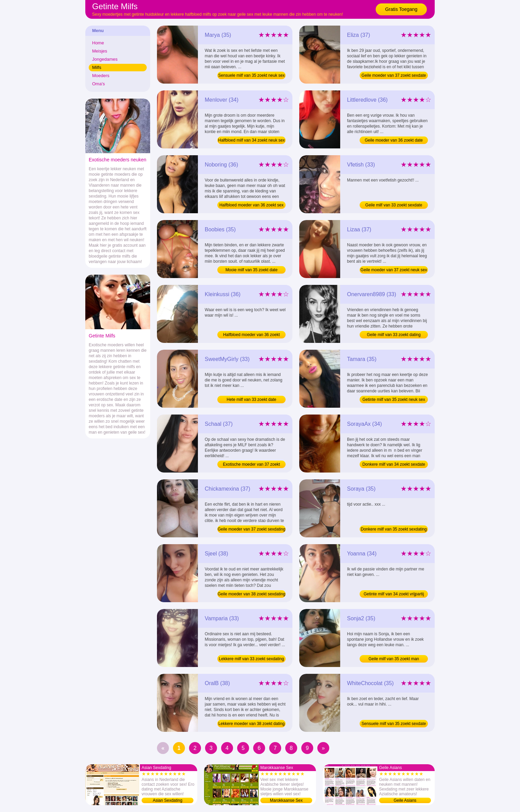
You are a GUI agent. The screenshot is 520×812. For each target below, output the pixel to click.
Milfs (97, 67)
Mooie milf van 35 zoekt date (252, 270)
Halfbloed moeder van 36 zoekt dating (251, 335)
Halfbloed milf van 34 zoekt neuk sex (251, 140)
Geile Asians (405, 800)
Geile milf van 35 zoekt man (394, 659)
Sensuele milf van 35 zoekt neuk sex (252, 75)
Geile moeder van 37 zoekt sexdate (394, 75)
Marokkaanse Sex (286, 800)
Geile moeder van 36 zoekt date (394, 140)
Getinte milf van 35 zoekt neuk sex (394, 400)
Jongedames (105, 59)
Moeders (101, 76)
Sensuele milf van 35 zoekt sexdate (394, 724)
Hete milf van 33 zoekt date (251, 400)
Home (98, 43)
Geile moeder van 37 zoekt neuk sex (394, 270)
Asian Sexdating (168, 800)
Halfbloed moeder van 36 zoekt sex (251, 205)
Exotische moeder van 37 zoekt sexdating (251, 465)
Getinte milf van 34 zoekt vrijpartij (394, 594)
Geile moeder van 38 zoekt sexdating (251, 594)
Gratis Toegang (401, 9)
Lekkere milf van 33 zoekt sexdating (252, 659)
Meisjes (100, 51)
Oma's (98, 84)
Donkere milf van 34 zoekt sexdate (394, 464)
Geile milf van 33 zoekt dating (394, 335)
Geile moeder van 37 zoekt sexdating (251, 529)
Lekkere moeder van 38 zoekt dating (251, 724)
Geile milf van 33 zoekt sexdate (394, 205)
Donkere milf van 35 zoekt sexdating (394, 529)
